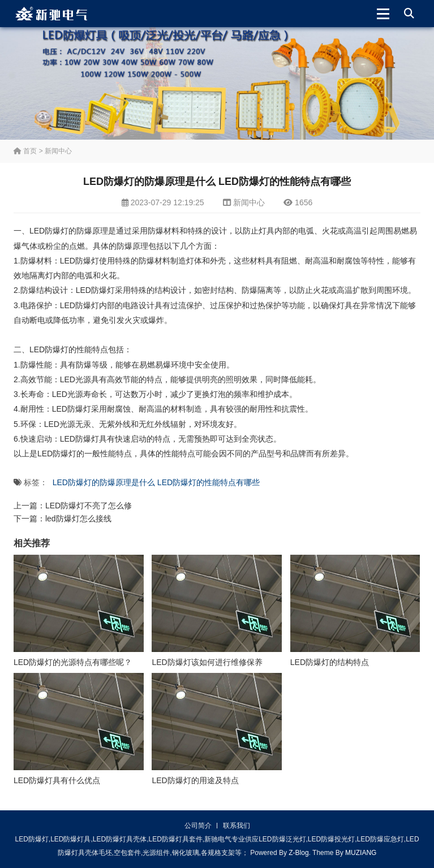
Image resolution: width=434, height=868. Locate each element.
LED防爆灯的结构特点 (330, 662)
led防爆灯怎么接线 (78, 519)
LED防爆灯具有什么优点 (57, 780)
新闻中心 (58, 151)
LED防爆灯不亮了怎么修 (89, 506)
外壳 (218, 261)
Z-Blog (298, 853)
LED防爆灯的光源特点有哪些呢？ (73, 662)
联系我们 (237, 826)
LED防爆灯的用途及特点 (195, 780)
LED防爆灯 (80, 261)
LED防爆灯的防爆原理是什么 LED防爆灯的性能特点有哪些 (156, 482)
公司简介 (198, 826)
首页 (25, 151)
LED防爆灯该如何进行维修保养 (207, 662)
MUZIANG (361, 853)
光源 (75, 394)
